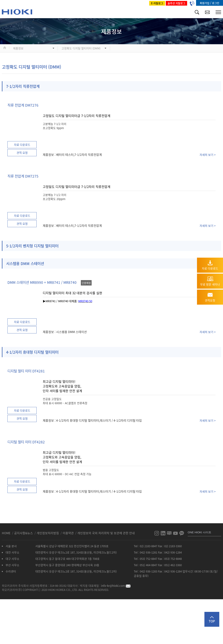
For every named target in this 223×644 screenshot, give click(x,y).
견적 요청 (22, 153)
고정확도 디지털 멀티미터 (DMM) (81, 48)
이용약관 (68, 533)
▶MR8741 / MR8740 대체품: (60, 301)
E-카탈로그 (157, 3)
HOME (7, 533)
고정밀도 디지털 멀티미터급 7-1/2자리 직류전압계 (77, 116)
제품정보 (18, 48)
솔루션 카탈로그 (176, 3)
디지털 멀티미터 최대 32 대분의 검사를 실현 (72, 293)
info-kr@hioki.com (116, 586)
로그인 (216, 3)
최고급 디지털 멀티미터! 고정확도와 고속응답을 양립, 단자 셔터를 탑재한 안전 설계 (62, 386)
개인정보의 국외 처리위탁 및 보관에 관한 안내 (106, 533)
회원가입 (205, 3)
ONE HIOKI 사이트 (199, 532)
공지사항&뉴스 (24, 533)
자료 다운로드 (22, 145)
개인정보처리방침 (48, 533)
